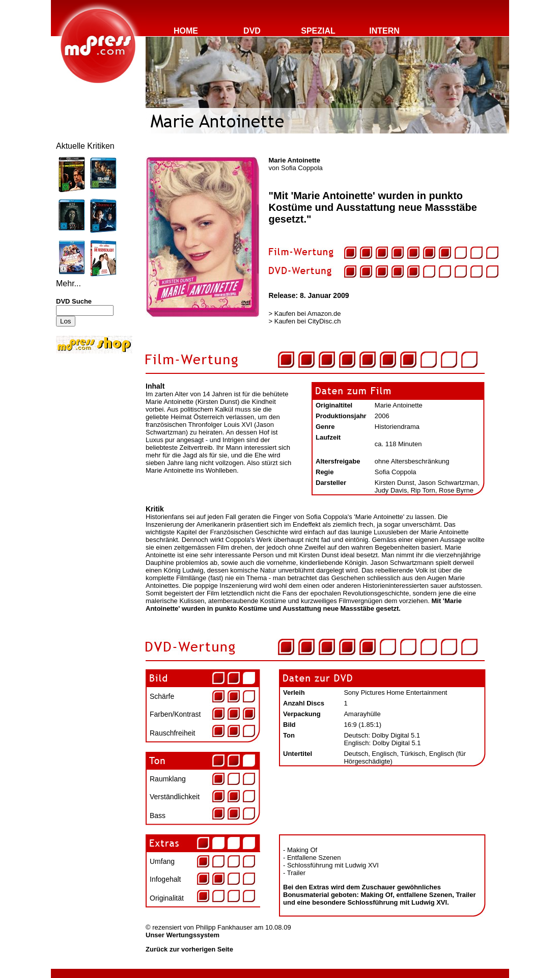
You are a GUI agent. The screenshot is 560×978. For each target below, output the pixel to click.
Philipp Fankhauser (224, 927)
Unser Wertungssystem (183, 935)
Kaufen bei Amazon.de (308, 314)
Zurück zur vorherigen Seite (189, 949)
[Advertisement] (87, 424)
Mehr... (68, 283)
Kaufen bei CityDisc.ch (308, 321)
